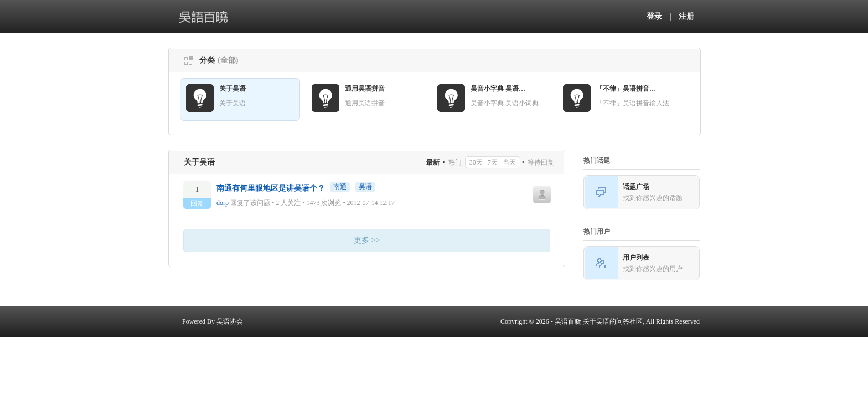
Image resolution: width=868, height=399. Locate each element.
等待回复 (541, 162)
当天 (509, 162)
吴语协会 (230, 321)
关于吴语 (232, 89)
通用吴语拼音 (365, 89)
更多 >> (367, 240)
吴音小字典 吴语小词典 (501, 89)
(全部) (228, 60)
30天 (476, 162)
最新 (433, 162)
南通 (340, 187)
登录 (654, 16)
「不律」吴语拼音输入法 (627, 89)
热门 (455, 162)
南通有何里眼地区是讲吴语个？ (271, 188)
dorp (223, 203)
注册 (686, 16)
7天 (493, 162)
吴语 (365, 187)
